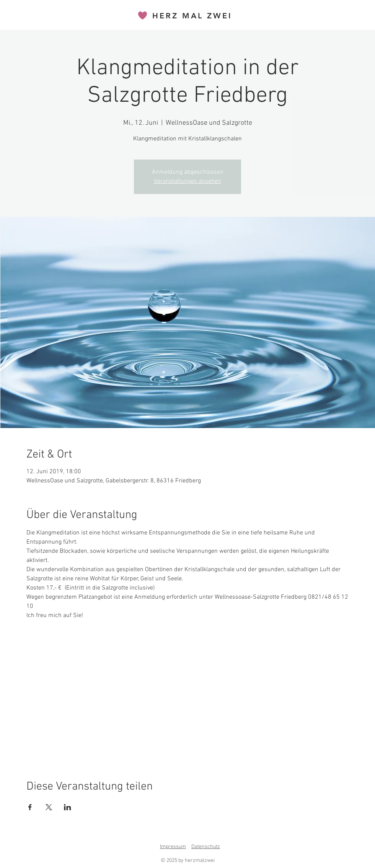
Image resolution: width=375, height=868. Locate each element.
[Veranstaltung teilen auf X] (49, 807)
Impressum (173, 847)
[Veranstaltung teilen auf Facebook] (30, 807)
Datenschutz (206, 847)
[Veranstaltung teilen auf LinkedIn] (68, 807)
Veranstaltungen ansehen (187, 181)
